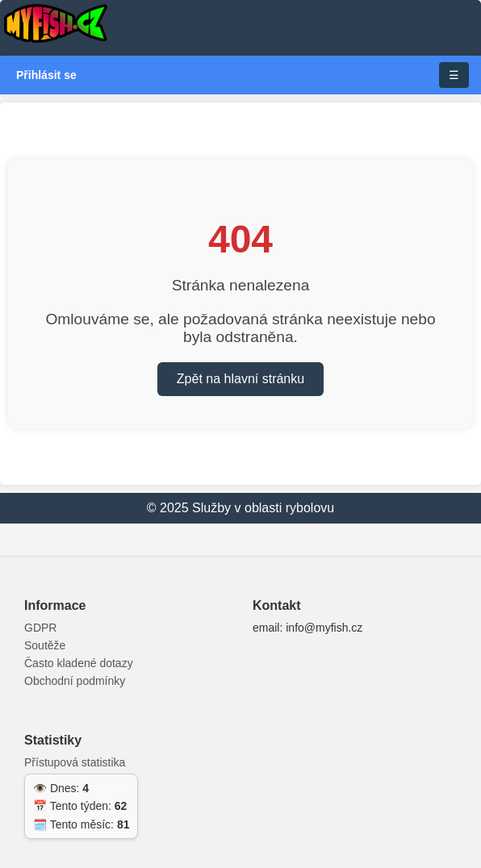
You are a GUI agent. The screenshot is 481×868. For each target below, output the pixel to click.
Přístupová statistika (75, 762)
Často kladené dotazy (79, 663)
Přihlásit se (46, 75)
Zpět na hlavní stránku (240, 379)
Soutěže (45, 645)
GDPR (40, 628)
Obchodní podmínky (75, 681)
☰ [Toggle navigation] (454, 75)
